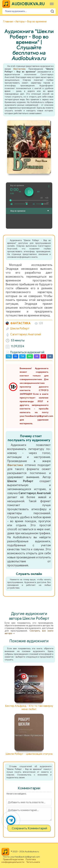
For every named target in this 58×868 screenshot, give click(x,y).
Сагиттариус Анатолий (26, 334)
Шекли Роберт (20, 329)
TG (9, 356)
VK (50, 356)
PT (43, 356)
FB (16, 356)
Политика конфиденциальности (19, 861)
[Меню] (52, 4)
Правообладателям (13, 859)
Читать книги (33, 862)
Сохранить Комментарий (29, 828)
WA (30, 356)
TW (22, 356)
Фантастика (19, 69)
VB (37, 356)
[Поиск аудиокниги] (29, 11)
